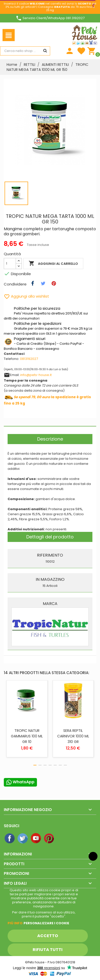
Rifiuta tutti (48, 950)
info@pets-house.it (36, 375)
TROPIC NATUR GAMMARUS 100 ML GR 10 (27, 736)
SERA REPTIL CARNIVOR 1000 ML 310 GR (73, 736)
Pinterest (49, 839)
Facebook (10, 839)
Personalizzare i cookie (46, 923)
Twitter (23, 839)
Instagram (63, 839)
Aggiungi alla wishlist (26, 296)
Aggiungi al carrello (53, 264)
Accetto (48, 936)
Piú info (15, 923)
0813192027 (29, 359)
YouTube (36, 839)
